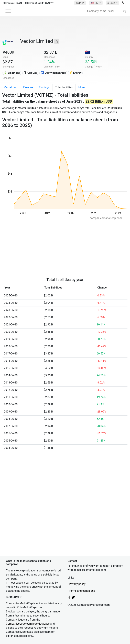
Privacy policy (77, 584)
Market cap (10, 87)
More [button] (82, 87)
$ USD (111, 3)
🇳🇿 (88, 52)
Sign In (80, 3)
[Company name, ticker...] (106, 11)
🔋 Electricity (12, 73)
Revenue (28, 87)
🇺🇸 (95, 3)
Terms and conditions (82, 591)
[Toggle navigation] (8, 11)
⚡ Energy (75, 73)
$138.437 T (48, 3)
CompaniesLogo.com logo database (28, 624)
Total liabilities (64, 87)
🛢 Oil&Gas (30, 73)
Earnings (44, 87)
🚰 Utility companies (53, 73)
